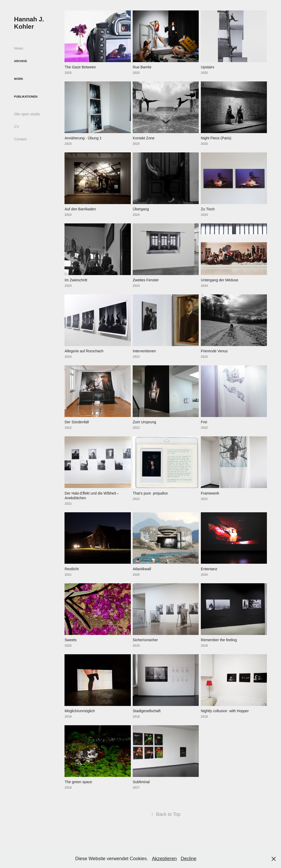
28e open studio (27, 114)
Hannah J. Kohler (30, 23)
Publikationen (26, 97)
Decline (189, 859)
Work (19, 79)
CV (17, 127)
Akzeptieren (164, 859)
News (19, 48)
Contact (20, 139)
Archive (21, 61)
